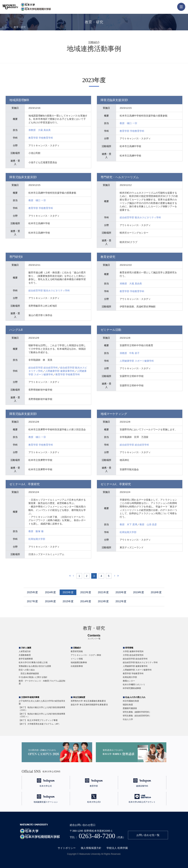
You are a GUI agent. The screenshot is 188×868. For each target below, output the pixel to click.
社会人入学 (128, 719)
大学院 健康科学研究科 (133, 651)
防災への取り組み (27, 670)
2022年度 (86, 592)
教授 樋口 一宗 (128, 123)
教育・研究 (20, 27)
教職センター (129, 681)
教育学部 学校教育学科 (41, 138)
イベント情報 (77, 659)
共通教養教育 (25, 655)
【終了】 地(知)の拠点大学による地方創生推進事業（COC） (42, 709)
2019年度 (139, 592)
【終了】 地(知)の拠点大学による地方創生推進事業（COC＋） (42, 715)
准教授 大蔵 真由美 (40, 130)
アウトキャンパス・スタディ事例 (86, 655)
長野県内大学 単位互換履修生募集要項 (88, 701)
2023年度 (68, 592)
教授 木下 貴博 (128, 524)
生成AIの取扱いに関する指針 (34, 677)
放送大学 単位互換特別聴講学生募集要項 (89, 705)
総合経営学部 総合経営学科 (43, 368)
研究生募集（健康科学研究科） (137, 712)
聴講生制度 (128, 705)
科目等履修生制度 (131, 701)
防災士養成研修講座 (30, 673)
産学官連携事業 (26, 659)
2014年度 (86, 601)
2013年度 (103, 601)
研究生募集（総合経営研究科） (137, 716)
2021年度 (103, 592)
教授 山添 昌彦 (148, 524)
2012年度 (121, 601)
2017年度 (32, 601)
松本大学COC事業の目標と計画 (33, 662)
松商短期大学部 (37, 539)
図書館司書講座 (130, 708)
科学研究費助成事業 (132, 688)
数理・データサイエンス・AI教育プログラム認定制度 (42, 682)
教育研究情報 (77, 651)
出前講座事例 (77, 666)
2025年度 (32, 592)
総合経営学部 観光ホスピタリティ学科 (140, 217)
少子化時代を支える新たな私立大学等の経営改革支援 (42, 702)
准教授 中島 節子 (130, 353)
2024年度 (50, 592)
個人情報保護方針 (91, 848)
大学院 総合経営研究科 (133, 655)
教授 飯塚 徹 (36, 531)
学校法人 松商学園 (117, 848)
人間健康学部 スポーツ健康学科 (137, 361)
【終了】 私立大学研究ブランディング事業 (38, 720)
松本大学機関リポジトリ (134, 684)
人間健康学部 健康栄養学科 (60, 371)
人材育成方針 (25, 651)
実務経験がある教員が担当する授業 (35, 666)
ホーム (5, 27)
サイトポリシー (67, 848)
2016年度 (50, 601)
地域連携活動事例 (79, 662)
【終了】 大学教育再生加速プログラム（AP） (40, 724)
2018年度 (156, 592)
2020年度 (121, 592)
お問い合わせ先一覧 (148, 835)
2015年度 (68, 601)
